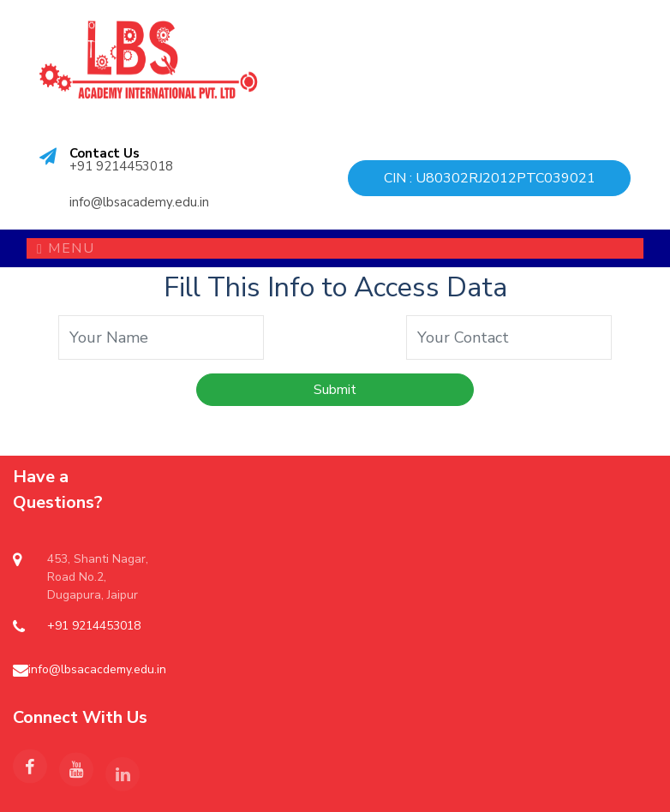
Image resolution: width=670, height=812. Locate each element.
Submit (335, 390)
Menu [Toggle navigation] (66, 248)
